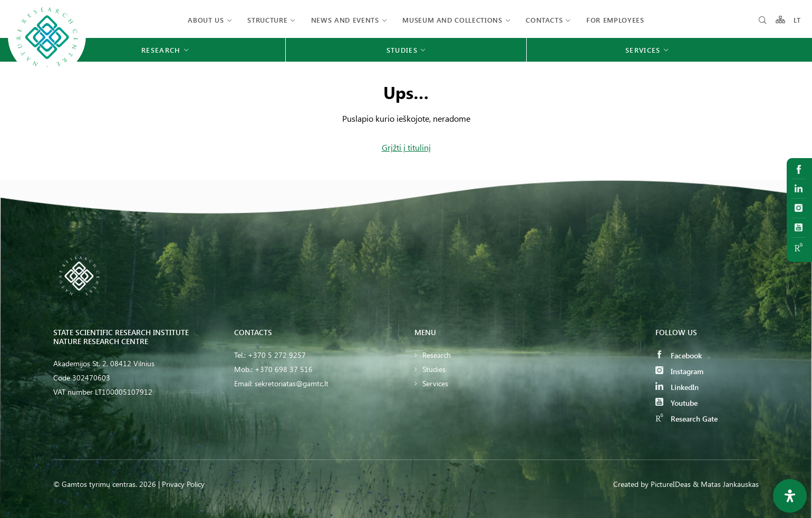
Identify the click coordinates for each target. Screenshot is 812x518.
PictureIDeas (671, 484)
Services (435, 383)
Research (437, 355)
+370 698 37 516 (284, 369)
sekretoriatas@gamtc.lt (292, 383)
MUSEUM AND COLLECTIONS (452, 20)
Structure (267, 20)
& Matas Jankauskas (726, 484)
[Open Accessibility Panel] (790, 496)
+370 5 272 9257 (277, 355)
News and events (345, 20)
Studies (434, 369)
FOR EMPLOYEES (615, 20)
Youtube (676, 403)
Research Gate (687, 419)
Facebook (679, 355)
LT (797, 20)
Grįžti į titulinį (406, 147)
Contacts (544, 20)
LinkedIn (677, 387)
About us (206, 20)
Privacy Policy (183, 484)
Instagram (679, 371)
